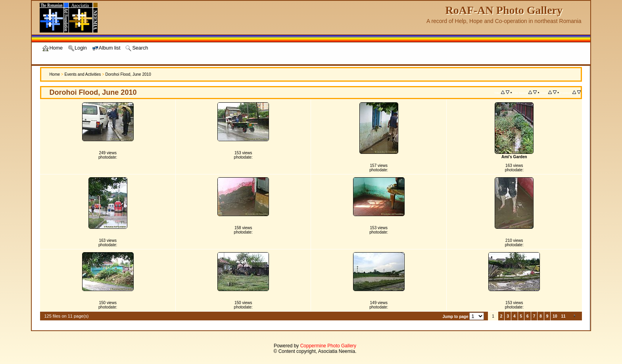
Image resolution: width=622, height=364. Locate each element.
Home (55, 74)
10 (555, 316)
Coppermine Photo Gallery (328, 346)
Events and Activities (83, 74)
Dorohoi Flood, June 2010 (128, 74)
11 (563, 316)
